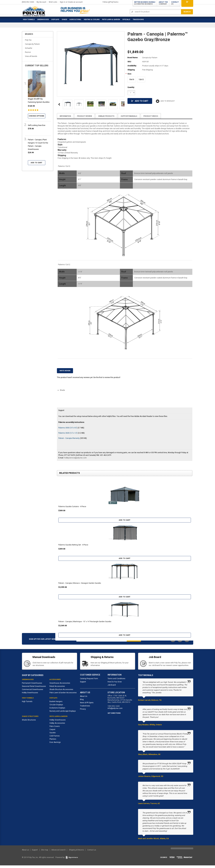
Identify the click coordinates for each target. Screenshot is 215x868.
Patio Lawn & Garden (111, 20)
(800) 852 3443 (28, 2)
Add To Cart (140, 101)
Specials (126, 20)
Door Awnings (55, 745)
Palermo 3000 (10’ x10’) (68, 430)
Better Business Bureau (145, 3)
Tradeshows (85, 709)
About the (163, 3)
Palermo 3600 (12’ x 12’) (68, 436)
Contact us (92, 852)
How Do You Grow (115, 684)
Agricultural (75, 20)
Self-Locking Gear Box (37, 125)
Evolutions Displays (57, 710)
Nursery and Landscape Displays (63, 714)
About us (26, 852)
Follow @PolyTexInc (111, 2)
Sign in (62, 2)
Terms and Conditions (116, 681)
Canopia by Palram (32, 44)
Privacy (83, 712)
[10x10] (132, 79)
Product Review (86, 116)
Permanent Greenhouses (32, 686)
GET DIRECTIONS (114, 716)
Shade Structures (29, 723)
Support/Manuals (133, 116)
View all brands (31, 56)
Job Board (112, 688)
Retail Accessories (57, 689)
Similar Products (109, 116)
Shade (64, 20)
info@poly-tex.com (115, 711)
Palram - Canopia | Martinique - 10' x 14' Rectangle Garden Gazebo (85, 624)
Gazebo (53, 735)
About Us (84, 699)
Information (66, 116)
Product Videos (155, 116)
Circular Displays (56, 707)
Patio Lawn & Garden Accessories (63, 695)
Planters (53, 742)
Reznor (28, 52)
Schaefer (29, 48)
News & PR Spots (87, 705)
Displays (55, 20)
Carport (52, 732)
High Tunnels (29, 20)
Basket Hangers (56, 704)
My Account (41, 2)
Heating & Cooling (92, 20)
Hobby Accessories (57, 726)
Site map (45, 852)
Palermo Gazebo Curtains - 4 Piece (72, 509)
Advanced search (59, 852)
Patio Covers (55, 729)
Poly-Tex (28, 40)
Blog (82, 702)
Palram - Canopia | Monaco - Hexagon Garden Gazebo (80, 586)
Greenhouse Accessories (60, 686)
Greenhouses (43, 20)
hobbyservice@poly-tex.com (75, 460)
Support (83, 684)
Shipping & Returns (76, 852)
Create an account (75, 2)
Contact (175, 3)
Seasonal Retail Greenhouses (34, 689)
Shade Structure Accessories (61, 692)
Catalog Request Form (89, 681)
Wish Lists (53, 2)
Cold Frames (55, 738)
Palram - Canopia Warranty (69, 441)
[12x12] (141, 79)
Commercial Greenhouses (33, 692)
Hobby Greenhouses (30, 695)
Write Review (65, 373)
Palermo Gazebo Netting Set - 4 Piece (73, 547)
